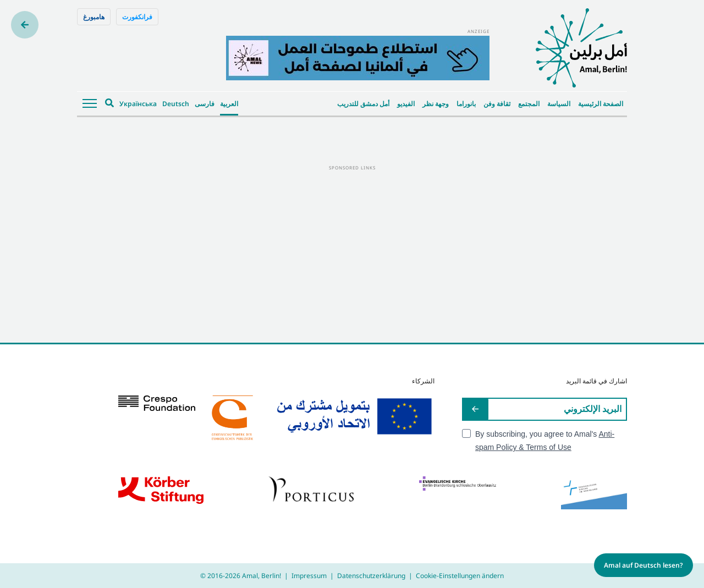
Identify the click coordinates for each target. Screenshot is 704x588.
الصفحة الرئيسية (601, 104)
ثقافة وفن (497, 104)
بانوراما (466, 104)
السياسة (559, 104)
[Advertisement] (352, 249)
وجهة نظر (436, 104)
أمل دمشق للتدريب (363, 104)
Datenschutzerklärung (371, 576)
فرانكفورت (137, 17)
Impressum (309, 576)
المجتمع (529, 104)
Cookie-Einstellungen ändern (460, 576)
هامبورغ (94, 17)
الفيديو (406, 104)
